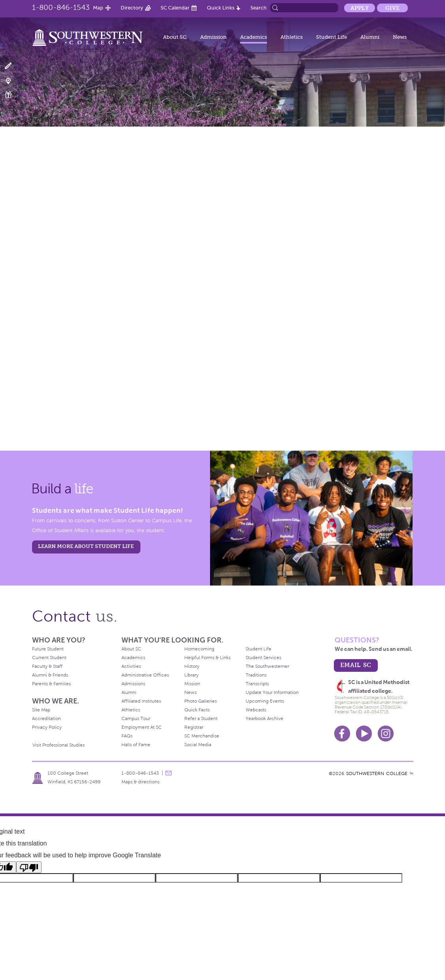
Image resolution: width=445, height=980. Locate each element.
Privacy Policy (47, 727)
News (400, 37)
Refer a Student (201, 718)
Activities (131, 666)
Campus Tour (136, 718)
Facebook (342, 734)
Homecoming (199, 649)
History (192, 666)
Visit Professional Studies (59, 745)
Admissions (133, 684)
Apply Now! (13, 66)
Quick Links (221, 8)
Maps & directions (140, 782)
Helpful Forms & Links (207, 658)
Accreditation (46, 718)
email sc (356, 665)
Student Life (331, 37)
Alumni (370, 37)
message (169, 773)
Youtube (364, 734)
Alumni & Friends (50, 675)
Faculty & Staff (47, 666)
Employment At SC (142, 727)
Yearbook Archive (264, 718)
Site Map (41, 710)
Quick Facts (197, 710)
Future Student (48, 649)
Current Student (49, 658)
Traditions (256, 675)
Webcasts (256, 710)
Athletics (292, 37)
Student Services (263, 658)
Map (98, 8)
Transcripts (257, 684)
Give (392, 8)
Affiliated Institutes (141, 701)
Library (191, 675)
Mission (192, 684)
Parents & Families (51, 684)
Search (258, 8)
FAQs (127, 736)
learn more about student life (86, 546)
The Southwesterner (267, 666)
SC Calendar (175, 8)
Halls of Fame (136, 745)
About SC (175, 37)
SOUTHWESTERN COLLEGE (377, 773)
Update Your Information (272, 692)
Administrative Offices (145, 675)
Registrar (194, 727)
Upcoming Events (265, 701)
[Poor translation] (29, 867)
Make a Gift (13, 95)
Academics (254, 37)
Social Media (198, 745)
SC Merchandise (202, 736)
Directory (132, 8)
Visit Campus (13, 81)
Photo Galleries (201, 701)
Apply (360, 8)
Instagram (386, 734)
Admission (213, 37)
